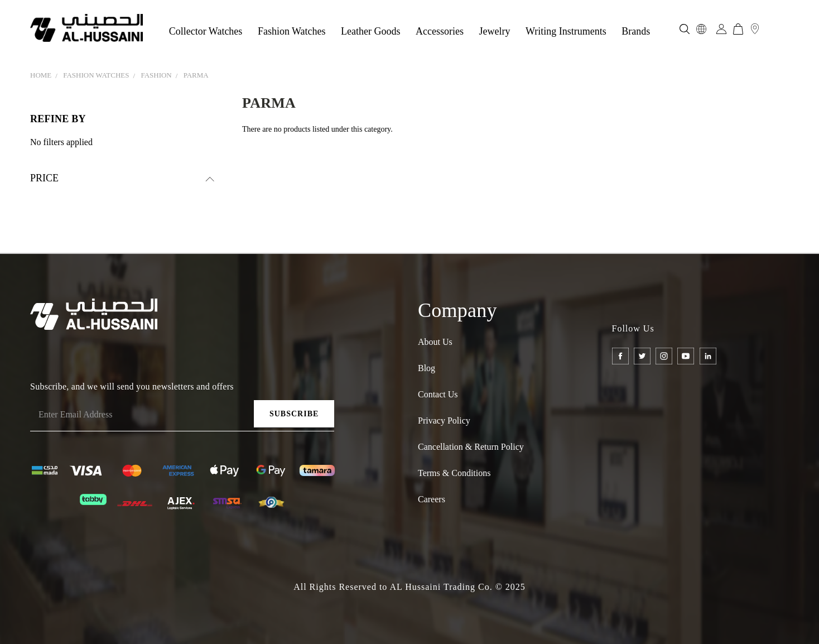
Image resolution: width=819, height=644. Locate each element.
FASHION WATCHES (96, 75)
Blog (427, 368)
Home (41, 75)
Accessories (440, 31)
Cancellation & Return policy (471, 447)
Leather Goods (370, 31)
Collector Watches (206, 31)
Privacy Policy (444, 420)
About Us (435, 342)
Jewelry (495, 31)
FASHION (156, 75)
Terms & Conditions (454, 473)
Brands (636, 31)
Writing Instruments (566, 31)
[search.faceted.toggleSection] (122, 178)
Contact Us (438, 394)
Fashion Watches (292, 31)
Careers (432, 499)
